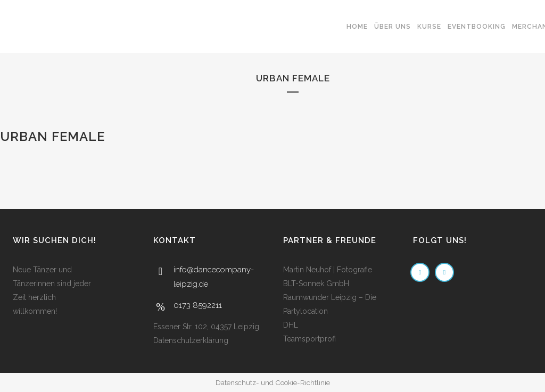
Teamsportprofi (309, 339)
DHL (291, 325)
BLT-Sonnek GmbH (316, 283)
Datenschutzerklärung (191, 340)
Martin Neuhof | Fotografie (328, 270)
